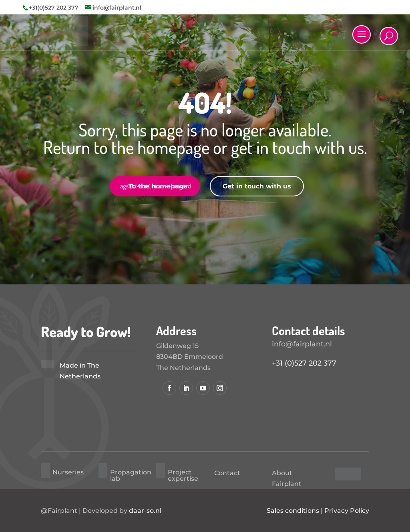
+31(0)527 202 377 (54, 8)
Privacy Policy (347, 511)
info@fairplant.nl (302, 344)
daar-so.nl (145, 511)
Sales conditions (293, 511)
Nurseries (68, 472)
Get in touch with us (257, 186)
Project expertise (183, 475)
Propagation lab (131, 475)
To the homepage (158, 186)
